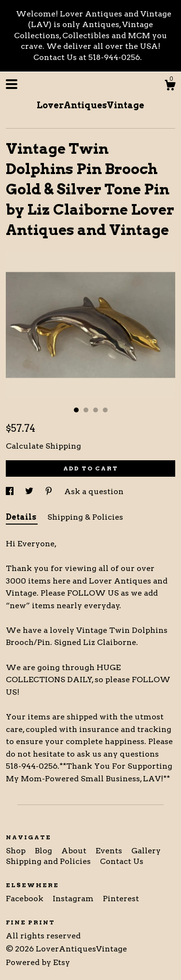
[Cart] (170, 87)
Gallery (146, 851)
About (75, 851)
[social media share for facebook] (11, 491)
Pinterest (121, 899)
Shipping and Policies (49, 861)
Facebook (26, 899)
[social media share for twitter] (30, 491)
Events (110, 851)
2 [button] (86, 410)
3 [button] (96, 410)
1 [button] (76, 410)
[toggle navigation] (12, 84)
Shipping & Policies (85, 517)
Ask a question (94, 491)
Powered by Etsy (38, 962)
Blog (44, 851)
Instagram (74, 899)
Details (22, 517)
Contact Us (122, 861)
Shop (17, 851)
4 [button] (105, 410)
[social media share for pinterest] (50, 491)
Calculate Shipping (43, 446)
